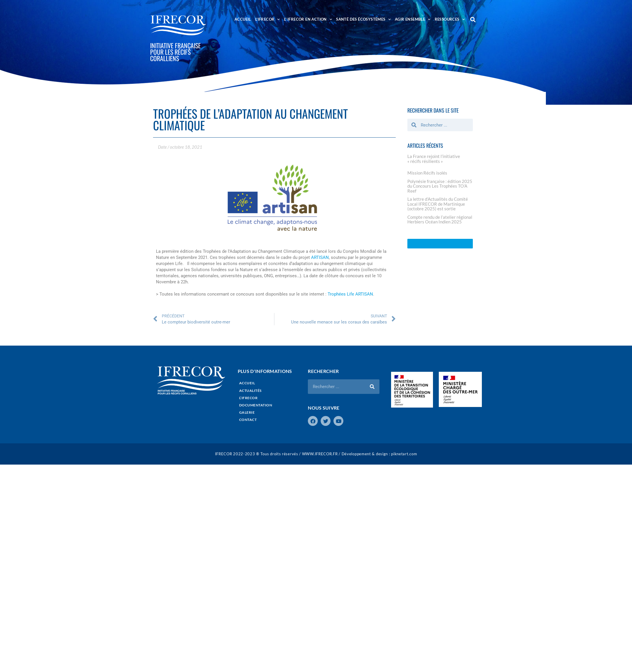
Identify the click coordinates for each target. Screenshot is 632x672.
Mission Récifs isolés (427, 173)
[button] (473, 19)
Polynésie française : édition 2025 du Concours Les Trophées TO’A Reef (440, 186)
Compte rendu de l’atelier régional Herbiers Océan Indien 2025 (440, 219)
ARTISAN (320, 257)
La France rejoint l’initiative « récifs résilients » (434, 159)
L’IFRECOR (268, 19)
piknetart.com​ (404, 454)
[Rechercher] (372, 387)
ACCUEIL (243, 19)
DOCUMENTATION (256, 405)
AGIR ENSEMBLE (413, 19)
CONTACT (248, 420)
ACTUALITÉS (250, 391)
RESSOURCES (450, 19)
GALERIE (247, 412)
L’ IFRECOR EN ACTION (308, 19)
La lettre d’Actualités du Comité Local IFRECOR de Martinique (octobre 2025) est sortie (438, 204)
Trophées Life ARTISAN (350, 294)
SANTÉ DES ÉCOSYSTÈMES (363, 19)
